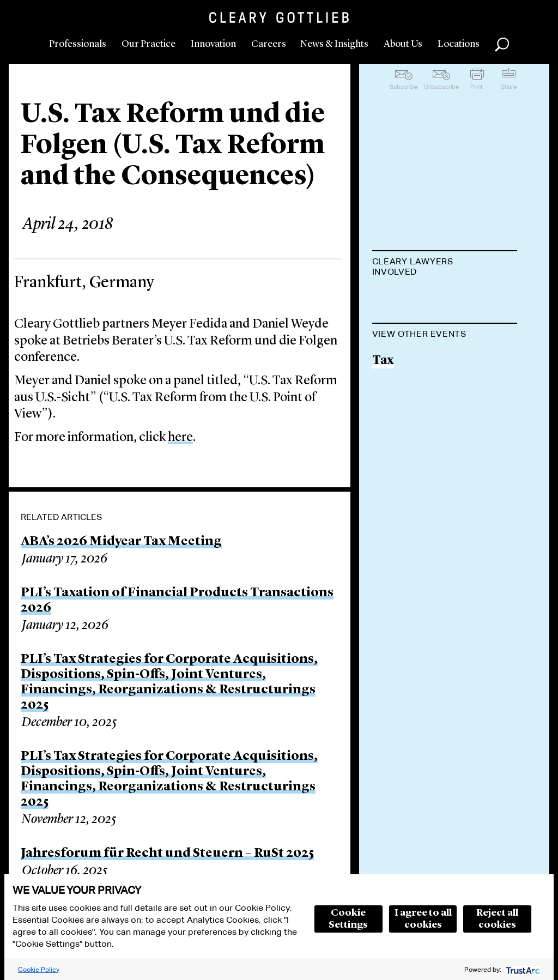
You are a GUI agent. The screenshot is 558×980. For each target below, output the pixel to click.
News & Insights (334, 44)
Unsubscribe (441, 87)
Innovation (213, 44)
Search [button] (502, 45)
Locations (459, 44)
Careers (269, 44)
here (180, 438)
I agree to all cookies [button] (423, 919)
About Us (403, 44)
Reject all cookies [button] (497, 919)
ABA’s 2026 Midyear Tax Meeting (121, 542)
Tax (383, 416)
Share (509, 87)
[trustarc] (522, 969)
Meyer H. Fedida (421, 299)
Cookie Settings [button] (348, 919)
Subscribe (404, 87)
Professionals (78, 44)
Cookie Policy (39, 969)
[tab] (445, 268)
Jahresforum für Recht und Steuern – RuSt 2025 (167, 854)
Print (477, 87)
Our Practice (148, 44)
